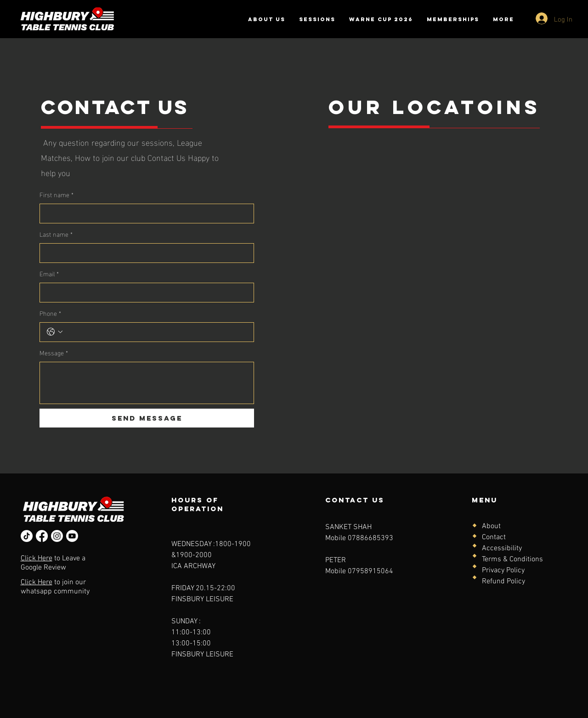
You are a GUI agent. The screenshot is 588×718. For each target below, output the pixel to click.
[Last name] (144, 253)
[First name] (144, 214)
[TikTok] (27, 536)
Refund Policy (503, 581)
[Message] (147, 383)
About (491, 526)
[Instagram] (57, 536)
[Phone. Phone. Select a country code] (55, 332)
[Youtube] (72, 536)
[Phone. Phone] (156, 332)
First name (57, 194)
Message (54, 352)
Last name (56, 234)
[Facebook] (42, 536)
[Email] (144, 293)
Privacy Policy (503, 570)
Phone (50, 313)
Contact (494, 537)
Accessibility (502, 548)
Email (49, 273)
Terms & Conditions (512, 559)
